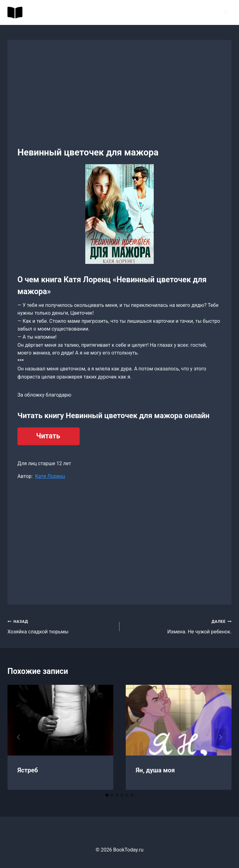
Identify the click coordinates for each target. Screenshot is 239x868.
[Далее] (220, 737)
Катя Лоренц (50, 476)
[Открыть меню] (226, 12)
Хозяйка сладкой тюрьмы (61, 626)
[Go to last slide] (19, 737)
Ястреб (28, 770)
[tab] (107, 795)
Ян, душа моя (155, 770)
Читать (48, 436)
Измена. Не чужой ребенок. (178, 626)
